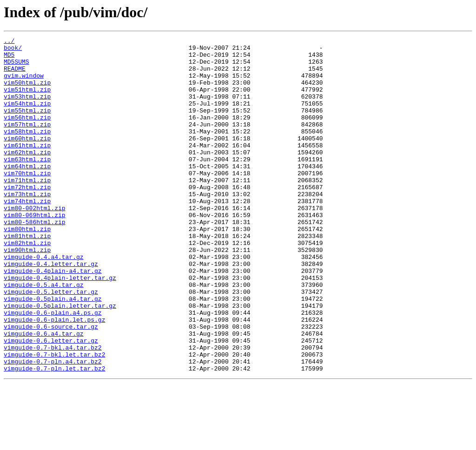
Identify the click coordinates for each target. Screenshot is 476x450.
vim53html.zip (27, 109)
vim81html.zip (27, 276)
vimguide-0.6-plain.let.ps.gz (54, 377)
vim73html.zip (27, 226)
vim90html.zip (27, 293)
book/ (13, 50)
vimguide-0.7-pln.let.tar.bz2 (54, 435)
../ (9, 42)
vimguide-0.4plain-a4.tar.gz (53, 318)
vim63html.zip (27, 184)
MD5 (9, 59)
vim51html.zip (27, 100)
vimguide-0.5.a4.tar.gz (44, 335)
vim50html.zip (27, 92)
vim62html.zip (27, 176)
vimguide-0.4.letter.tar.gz (51, 310)
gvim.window (24, 84)
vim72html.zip (27, 218)
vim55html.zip (27, 126)
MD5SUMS (17, 67)
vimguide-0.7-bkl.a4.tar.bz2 (53, 410)
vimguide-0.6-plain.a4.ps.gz (53, 368)
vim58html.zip (27, 151)
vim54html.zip (27, 117)
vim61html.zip (27, 167)
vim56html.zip (27, 134)
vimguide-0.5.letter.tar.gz (51, 343)
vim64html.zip (27, 192)
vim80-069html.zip (35, 251)
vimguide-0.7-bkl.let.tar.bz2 (54, 418)
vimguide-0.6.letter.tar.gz (51, 402)
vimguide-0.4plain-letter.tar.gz (60, 326)
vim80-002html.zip (35, 243)
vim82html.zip (27, 285)
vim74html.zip (27, 234)
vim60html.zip (27, 159)
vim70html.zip (27, 201)
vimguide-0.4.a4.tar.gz (44, 301)
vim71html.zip (27, 209)
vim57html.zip (27, 142)
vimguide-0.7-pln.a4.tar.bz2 (53, 427)
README (15, 75)
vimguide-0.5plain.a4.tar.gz (53, 351)
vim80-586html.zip (35, 259)
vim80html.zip (27, 268)
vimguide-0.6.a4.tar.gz (44, 393)
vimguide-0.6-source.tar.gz (51, 385)
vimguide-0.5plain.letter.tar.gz (60, 360)
